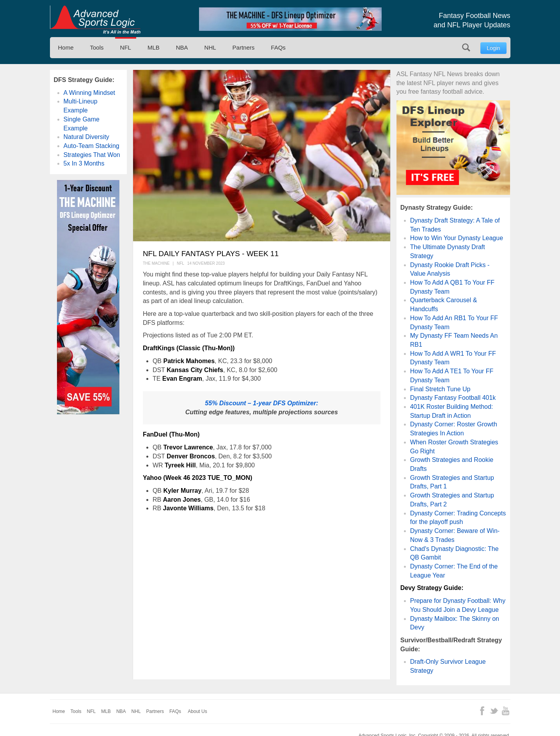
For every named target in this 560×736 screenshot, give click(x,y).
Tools (97, 47)
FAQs (278, 47)
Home (66, 47)
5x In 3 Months (84, 163)
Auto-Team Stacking (92, 146)
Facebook (482, 711)
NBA (182, 47)
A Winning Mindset (90, 93)
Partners (244, 47)
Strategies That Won (92, 155)
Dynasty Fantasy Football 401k (453, 398)
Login (493, 48)
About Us (197, 711)
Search (466, 47)
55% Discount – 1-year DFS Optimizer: (261, 403)
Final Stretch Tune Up (440, 389)
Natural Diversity (86, 137)
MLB (154, 47)
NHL (210, 47)
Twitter (494, 711)
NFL (126, 47)
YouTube (506, 711)
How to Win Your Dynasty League (457, 238)
